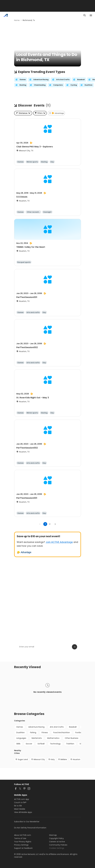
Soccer (29, 744)
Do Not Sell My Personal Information (30, 828)
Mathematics (53, 738)
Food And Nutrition (62, 733)
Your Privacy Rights (23, 842)
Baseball (73, 727)
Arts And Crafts (57, 727)
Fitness (45, 733)
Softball (41, 744)
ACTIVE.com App (22, 799)
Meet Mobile (20, 809)
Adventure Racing (36, 727)
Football (79, 733)
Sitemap (53, 835)
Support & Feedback (23, 848)
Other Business (72, 738)
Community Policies (58, 845)
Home (17, 20)
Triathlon (70, 744)
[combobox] (23, 113)
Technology (55, 744)
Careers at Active (57, 842)
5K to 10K (18, 806)
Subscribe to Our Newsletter (27, 822)
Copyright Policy (56, 838)
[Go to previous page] (40, 524)
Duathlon (20, 733)
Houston (75, 759)
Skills (18, 744)
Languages (21, 738)
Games (20, 727)
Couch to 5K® (20, 802)
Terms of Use (20, 838)
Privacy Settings (21, 845)
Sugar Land (22, 759)
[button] (40, 113)
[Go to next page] (55, 524)
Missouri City (38, 759)
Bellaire (62, 759)
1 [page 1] (45, 524)
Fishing (33, 733)
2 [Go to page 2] (50, 524)
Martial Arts (37, 738)
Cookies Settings (57, 848)
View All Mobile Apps (23, 812)
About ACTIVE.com (23, 835)
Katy (51, 759)
